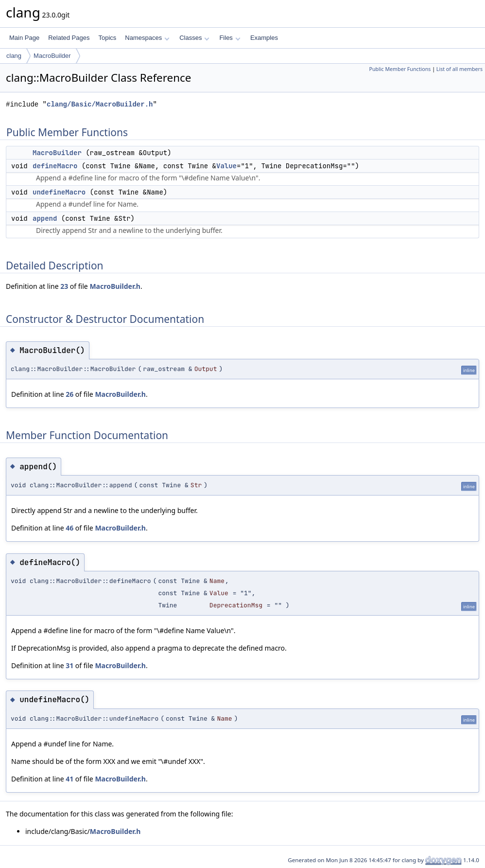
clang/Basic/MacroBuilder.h (100, 104)
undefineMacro (59, 192)
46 (69, 528)
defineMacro (55, 166)
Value (226, 166)
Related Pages (69, 38)
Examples (264, 38)
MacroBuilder (52, 56)
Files (230, 38)
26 (69, 394)
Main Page (24, 38)
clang (14, 56)
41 (69, 779)
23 (64, 286)
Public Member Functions (400, 69)
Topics (107, 38)
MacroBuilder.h (115, 286)
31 (69, 665)
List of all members (459, 69)
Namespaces (147, 38)
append (45, 218)
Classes (194, 38)
